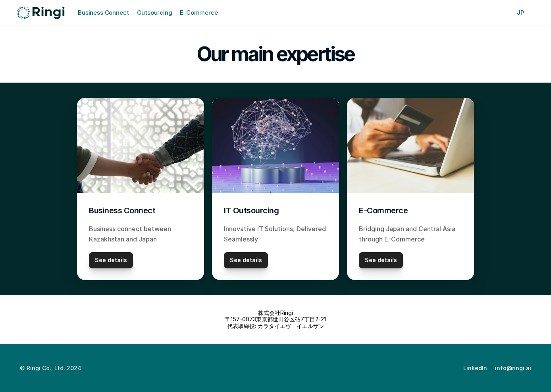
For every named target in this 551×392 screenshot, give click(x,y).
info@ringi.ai (513, 368)
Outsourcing (155, 13)
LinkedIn (475, 368)
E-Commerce (199, 13)
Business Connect (103, 13)
